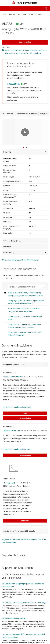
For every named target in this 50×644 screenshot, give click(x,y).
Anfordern (25, 521)
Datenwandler (15, 14)
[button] (4, 8)
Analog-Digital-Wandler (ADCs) (34, 14)
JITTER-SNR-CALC (12, 431)
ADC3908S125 (13, 84)
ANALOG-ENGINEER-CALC (16, 377)
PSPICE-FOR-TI (10, 483)
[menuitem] (25, 8)
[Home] (25, 3)
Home (4, 14)
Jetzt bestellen (25, 42)
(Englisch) (38, 53)
